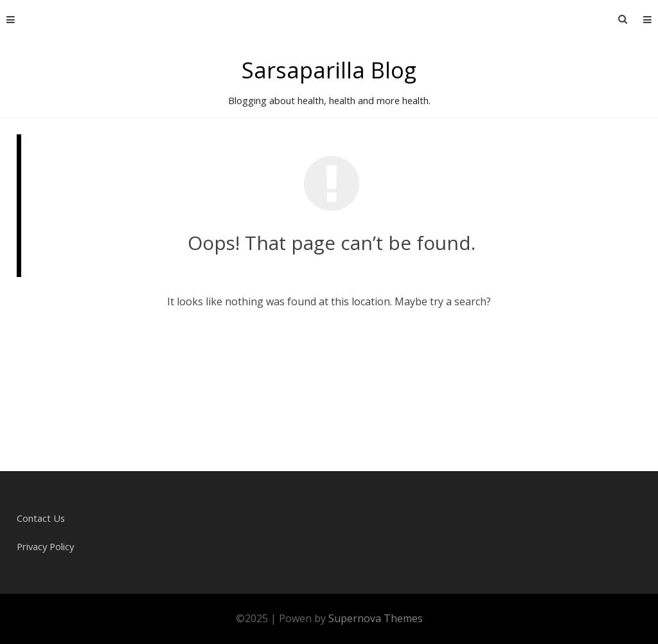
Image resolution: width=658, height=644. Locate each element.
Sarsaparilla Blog (329, 70)
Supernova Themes (376, 618)
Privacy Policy (45, 546)
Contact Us (41, 518)
